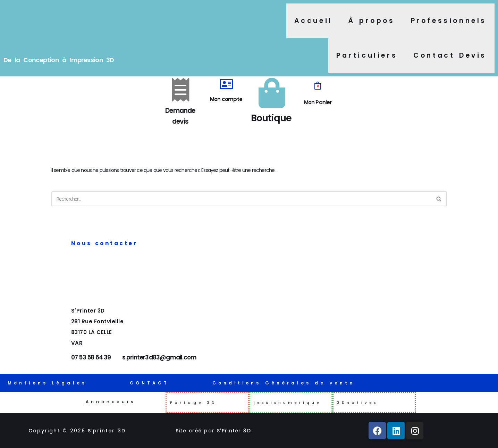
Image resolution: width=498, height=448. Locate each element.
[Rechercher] (241, 203)
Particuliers (367, 55)
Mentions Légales (47, 383)
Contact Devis (450, 55)
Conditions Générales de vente (284, 383)
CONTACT (150, 383)
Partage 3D (193, 403)
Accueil (313, 21)
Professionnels (449, 21)
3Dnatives (357, 403)
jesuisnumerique (288, 403)
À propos (372, 21)
